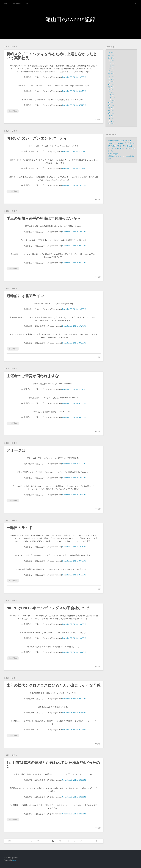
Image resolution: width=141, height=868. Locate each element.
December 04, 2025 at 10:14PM (74, 495)
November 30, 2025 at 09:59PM (74, 814)
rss (26, 4)
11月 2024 (111, 97)
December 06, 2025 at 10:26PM (74, 309)
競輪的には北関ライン (25, 296)
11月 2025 (111, 66)
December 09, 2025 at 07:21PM (74, 105)
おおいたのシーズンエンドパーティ (37, 138)
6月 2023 (111, 121)
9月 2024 (111, 103)
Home (6, 4)
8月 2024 (111, 105)
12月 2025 (111, 63)
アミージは (16, 450)
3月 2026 (111, 55)
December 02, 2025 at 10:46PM (74, 624)
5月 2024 (111, 113)
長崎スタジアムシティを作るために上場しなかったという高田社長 (52, 56)
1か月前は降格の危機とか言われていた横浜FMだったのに (53, 765)
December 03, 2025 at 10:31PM (74, 547)
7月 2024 (111, 108)
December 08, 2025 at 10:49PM (74, 185)
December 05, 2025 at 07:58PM (74, 403)
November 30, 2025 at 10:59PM (74, 780)
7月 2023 (111, 118)
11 (46, 841)
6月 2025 (111, 79)
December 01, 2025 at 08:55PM (74, 713)
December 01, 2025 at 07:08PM (74, 730)
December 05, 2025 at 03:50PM (74, 417)
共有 (99, 119)
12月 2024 (111, 95)
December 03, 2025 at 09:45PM (74, 561)
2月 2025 (111, 89)
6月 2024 (111, 110)
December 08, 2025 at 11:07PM (74, 168)
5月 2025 (111, 82)
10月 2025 (111, 68)
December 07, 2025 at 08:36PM (74, 263)
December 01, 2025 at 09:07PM (74, 699)
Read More (13, 111)
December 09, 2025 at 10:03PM (74, 77)
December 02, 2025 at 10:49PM (74, 638)
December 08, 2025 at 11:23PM (74, 151)
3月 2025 (111, 87)
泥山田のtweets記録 (70, 19)
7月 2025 (111, 76)
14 (68, 841)
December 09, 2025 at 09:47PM (74, 91)
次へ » (98, 841)
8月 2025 (111, 74)
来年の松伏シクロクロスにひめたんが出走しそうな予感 (53, 685)
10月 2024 (111, 100)
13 (60, 841)
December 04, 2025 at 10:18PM (74, 478)
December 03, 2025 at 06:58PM (74, 575)
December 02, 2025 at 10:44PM (74, 652)
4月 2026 (111, 53)
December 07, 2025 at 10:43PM (74, 232)
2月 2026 (111, 58)
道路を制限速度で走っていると (120, 141)
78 (81, 841)
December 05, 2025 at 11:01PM (74, 389)
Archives (17, 4)
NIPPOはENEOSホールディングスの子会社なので (48, 608)
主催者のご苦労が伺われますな (33, 376)
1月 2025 (111, 92)
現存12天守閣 (113, 154)
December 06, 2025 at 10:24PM (74, 326)
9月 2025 (111, 71)
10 (38, 841)
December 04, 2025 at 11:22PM (74, 464)
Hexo (14, 860)
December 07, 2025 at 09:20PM (74, 246)
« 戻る (9, 841)
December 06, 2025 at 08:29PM (74, 343)
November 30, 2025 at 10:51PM (74, 797)
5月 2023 (111, 124)
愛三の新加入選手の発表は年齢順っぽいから (44, 218)
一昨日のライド (20, 528)
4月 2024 (111, 116)
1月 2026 (111, 61)
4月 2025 (111, 84)
